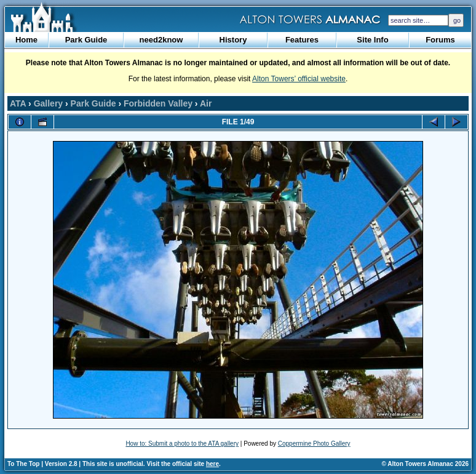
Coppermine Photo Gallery (314, 444)
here (212, 464)
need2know (161, 40)
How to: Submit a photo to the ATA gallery (182, 444)
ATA (18, 103)
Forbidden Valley (158, 103)
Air (206, 103)
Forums (440, 40)
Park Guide (86, 40)
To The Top (23, 464)
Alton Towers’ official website (299, 79)
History (233, 40)
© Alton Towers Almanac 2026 (425, 464)
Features (302, 40)
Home (26, 40)
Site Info (372, 40)
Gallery (48, 103)
